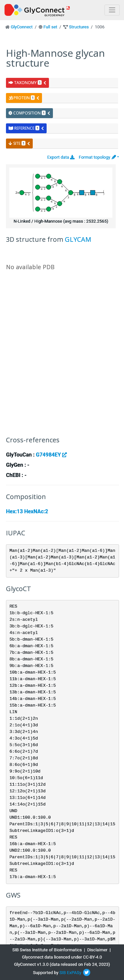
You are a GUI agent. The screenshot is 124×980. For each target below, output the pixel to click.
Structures (79, 27)
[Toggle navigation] (112, 10)
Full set (50, 27)
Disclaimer (97, 950)
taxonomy (28, 83)
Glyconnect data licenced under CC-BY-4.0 (62, 957)
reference (26, 128)
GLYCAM (78, 239)
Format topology (97, 157)
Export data (61, 157)
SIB (63, 973)
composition (30, 113)
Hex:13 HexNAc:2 (27, 511)
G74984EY (51, 455)
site (20, 143)
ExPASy (74, 973)
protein (24, 98)
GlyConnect (21, 27)
